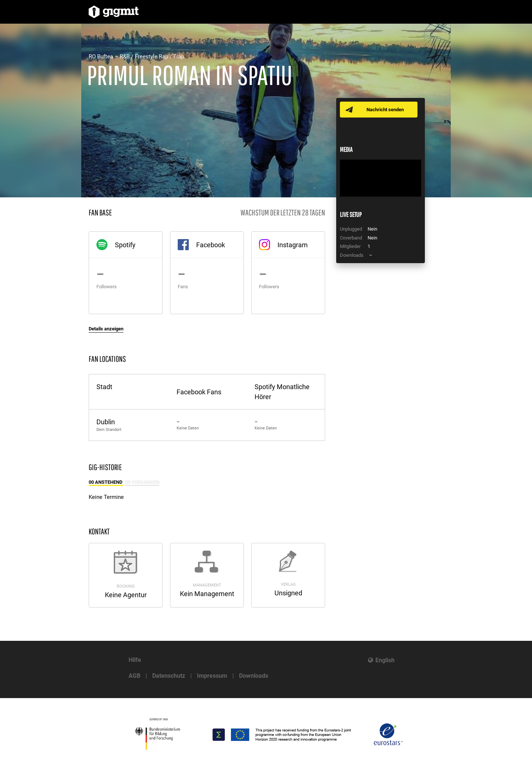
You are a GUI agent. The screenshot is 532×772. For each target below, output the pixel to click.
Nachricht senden (385, 110)
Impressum (212, 676)
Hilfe (135, 660)
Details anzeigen (106, 329)
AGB (134, 676)
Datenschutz (169, 676)
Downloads (254, 676)
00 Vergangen (142, 482)
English (385, 660)
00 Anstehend (106, 482)
